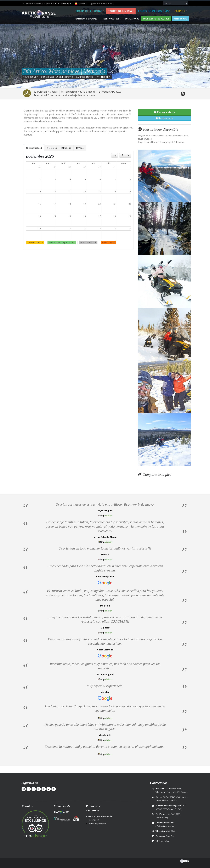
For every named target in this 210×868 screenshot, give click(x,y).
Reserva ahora (164, 112)
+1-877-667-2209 (63, 3)
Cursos (180, 11)
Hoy (114, 155)
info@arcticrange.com (165, 826)
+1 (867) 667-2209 (173, 814)
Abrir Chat (171, 831)
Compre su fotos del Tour (156, 19)
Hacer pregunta (164, 118)
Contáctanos (132, 19)
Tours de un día (120, 11)
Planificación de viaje (86, 19)
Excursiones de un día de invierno (57, 77)
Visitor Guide (180, 19)
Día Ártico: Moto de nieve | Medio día (93, 77)
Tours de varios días (153, 11)
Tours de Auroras (89, 11)
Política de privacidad (97, 824)
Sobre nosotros (111, 19)
